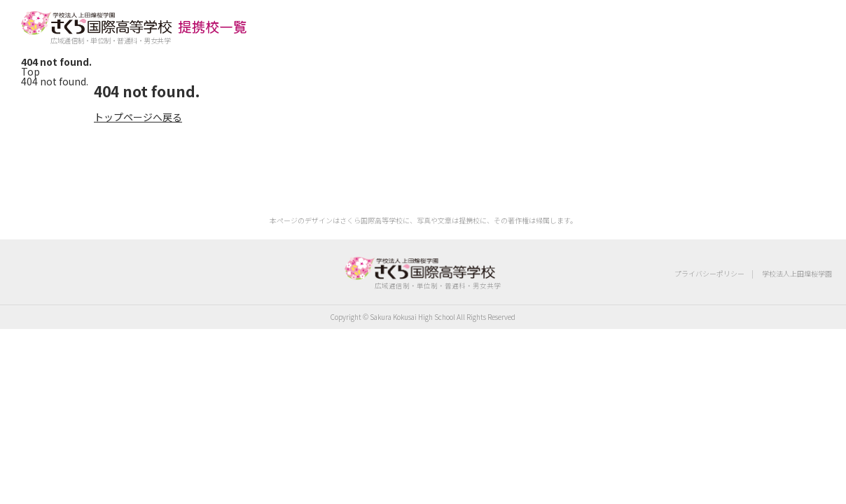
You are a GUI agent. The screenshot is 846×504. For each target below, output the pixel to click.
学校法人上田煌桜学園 (797, 273)
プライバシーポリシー (709, 273)
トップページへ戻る (138, 117)
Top (30, 71)
